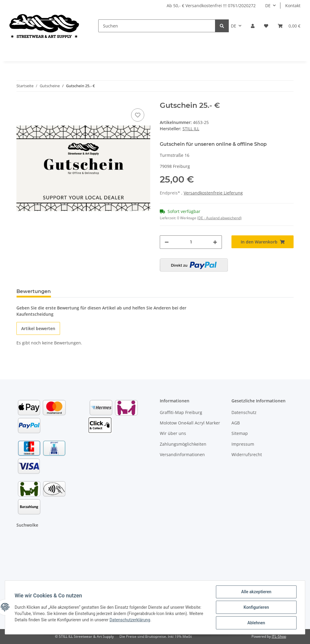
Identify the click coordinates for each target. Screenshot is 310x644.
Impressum (243, 444)
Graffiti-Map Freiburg (181, 412)
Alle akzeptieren (256, 592)
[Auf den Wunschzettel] (138, 115)
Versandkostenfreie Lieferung (213, 193)
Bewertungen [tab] (34, 291)
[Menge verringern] (167, 242)
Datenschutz (244, 412)
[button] (253, 26)
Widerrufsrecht (247, 454)
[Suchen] (157, 26)
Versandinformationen (182, 454)
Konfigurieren (256, 607)
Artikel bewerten (38, 328)
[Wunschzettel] (266, 26)
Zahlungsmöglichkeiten (183, 444)
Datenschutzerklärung (130, 620)
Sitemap (240, 433)
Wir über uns (173, 433)
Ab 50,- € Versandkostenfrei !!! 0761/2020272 (211, 6)
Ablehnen (256, 623)
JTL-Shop (279, 636)
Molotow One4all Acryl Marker (190, 423)
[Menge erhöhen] (215, 242)
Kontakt (293, 6)
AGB (236, 423)
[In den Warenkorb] (263, 242)
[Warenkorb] (289, 26)
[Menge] (191, 242)
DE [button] (268, 6)
